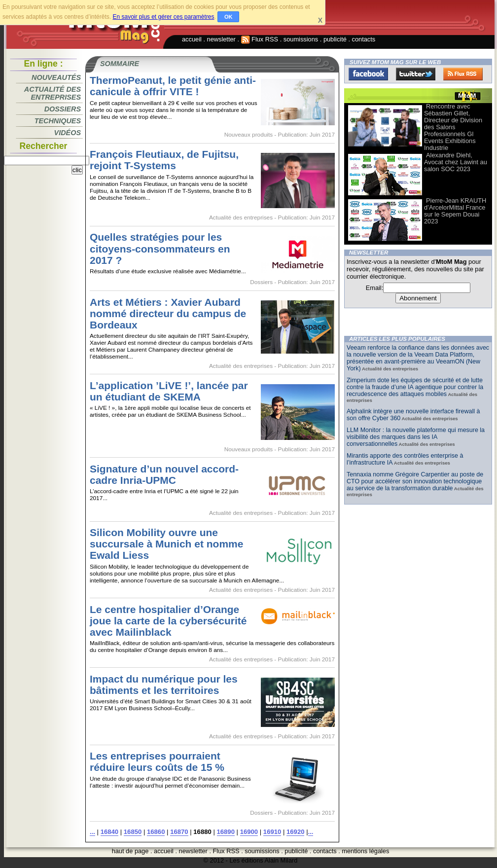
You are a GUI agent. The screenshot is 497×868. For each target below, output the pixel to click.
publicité (335, 39)
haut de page (130, 851)
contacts (364, 39)
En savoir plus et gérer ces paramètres (163, 17)
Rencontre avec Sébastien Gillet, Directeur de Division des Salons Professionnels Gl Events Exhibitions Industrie (453, 127)
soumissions (301, 39)
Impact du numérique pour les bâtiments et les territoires (164, 685)
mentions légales (365, 851)
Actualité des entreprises (53, 93)
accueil (192, 39)
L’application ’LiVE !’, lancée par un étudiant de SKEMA (169, 391)
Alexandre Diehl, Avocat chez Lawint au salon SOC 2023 (456, 162)
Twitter (416, 74)
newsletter (221, 39)
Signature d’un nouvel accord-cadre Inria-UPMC (164, 474)
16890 (226, 832)
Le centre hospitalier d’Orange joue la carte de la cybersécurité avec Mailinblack (168, 621)
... (92, 832)
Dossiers (63, 109)
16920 (295, 832)
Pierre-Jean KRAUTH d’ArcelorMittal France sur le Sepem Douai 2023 (455, 211)
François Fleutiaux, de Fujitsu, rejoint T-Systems (164, 160)
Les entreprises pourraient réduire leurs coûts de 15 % (157, 761)
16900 (249, 832)
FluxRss (463, 74)
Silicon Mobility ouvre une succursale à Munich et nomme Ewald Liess (166, 544)
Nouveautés (56, 77)
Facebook (368, 74)
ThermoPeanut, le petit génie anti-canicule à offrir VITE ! (173, 86)
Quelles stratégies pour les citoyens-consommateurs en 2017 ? (160, 248)
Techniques (58, 121)
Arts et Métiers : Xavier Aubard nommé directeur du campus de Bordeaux (168, 313)
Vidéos (68, 133)
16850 (133, 832)
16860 (156, 832)
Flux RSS (260, 39)
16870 (179, 832)
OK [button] (229, 17)
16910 (272, 832)
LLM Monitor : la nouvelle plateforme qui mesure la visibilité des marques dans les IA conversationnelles (416, 437)
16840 (109, 832)
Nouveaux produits (248, 135)
